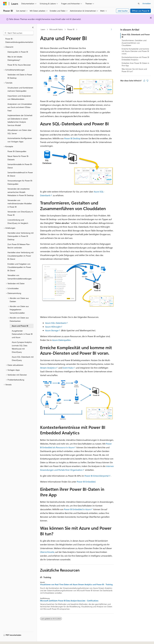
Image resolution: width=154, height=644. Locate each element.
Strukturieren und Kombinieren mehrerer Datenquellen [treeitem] (20, 89)
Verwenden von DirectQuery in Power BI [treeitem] (20, 213)
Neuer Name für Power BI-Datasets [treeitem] (18, 158)
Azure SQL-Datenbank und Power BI (136, 36)
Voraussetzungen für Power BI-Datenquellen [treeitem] (20, 182)
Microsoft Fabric (56, 29)
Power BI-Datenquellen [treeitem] (17, 151)
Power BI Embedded (86, 482)
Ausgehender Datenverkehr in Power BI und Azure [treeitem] (22, 334)
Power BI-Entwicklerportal (97, 476)
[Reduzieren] (33, 27)
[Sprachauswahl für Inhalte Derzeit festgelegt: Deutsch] (9, 640)
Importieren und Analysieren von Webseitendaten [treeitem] (19, 97)
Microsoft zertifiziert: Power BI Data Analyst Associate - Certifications (69, 601)
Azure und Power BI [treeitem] (20, 326)
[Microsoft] (5, 4)
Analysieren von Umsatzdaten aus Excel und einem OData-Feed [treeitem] (20, 107)
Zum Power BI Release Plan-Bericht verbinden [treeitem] (19, 246)
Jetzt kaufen (123, 11)
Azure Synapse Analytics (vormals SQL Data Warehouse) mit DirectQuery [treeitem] (22, 347)
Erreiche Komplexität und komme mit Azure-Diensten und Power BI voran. (135, 51)
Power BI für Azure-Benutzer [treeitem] (19, 65)
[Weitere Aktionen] (112, 30)
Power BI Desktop (72, 138)
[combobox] (18, 33)
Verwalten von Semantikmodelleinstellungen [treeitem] (20, 277)
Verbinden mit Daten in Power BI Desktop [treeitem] (20, 76)
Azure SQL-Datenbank (56, 323)
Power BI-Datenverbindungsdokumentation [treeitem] (19, 40)
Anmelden (147, 3)
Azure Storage (52, 330)
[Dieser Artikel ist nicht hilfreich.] (147, 81)
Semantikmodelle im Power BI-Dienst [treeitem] (20, 166)
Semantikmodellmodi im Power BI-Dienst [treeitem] (20, 174)
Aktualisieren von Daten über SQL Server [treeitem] (19, 132)
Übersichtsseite (47, 552)
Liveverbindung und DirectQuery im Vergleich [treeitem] (18, 221)
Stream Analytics (48, 368)
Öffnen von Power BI (141, 11)
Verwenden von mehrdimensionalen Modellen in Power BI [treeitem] (20, 204)
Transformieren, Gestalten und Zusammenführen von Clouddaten (134, 43)
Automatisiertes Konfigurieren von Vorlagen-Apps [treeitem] (20, 140)
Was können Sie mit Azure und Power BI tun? (134, 70)
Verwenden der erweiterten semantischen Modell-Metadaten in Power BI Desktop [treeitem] (21, 192)
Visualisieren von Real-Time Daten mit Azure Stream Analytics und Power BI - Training (76, 584)
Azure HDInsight (53, 327)
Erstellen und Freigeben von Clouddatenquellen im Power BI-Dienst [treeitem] (19, 267)
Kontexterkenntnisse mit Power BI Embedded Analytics (135, 58)
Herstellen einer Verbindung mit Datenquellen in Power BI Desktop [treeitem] (21, 236)
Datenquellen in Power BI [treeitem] (18, 52)
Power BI (71, 29)
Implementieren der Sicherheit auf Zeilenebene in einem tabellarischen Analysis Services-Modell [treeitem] (20, 120)
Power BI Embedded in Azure (77, 509)
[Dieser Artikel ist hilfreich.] (144, 81)
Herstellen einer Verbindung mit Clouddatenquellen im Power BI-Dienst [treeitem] (21, 256)
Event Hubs (68, 368)
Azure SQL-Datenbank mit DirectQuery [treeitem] (23, 359)
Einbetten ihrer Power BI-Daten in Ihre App (135, 64)
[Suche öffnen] (139, 4)
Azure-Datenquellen (61, 340)
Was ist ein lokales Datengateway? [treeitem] (15, 58)
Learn (43, 29)
